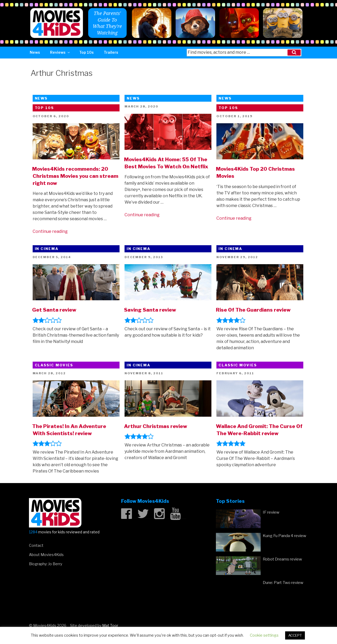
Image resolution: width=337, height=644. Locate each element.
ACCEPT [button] (295, 635)
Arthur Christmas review (156, 426)
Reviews (60, 52)
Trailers (111, 52)
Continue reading (50, 231)
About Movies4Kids (46, 555)
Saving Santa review (150, 310)
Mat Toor (110, 625)
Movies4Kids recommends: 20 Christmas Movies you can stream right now (75, 176)
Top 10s (86, 52)
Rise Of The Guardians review (253, 310)
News (35, 52)
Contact (36, 545)
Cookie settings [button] (264, 635)
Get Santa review (54, 310)
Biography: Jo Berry (46, 564)
